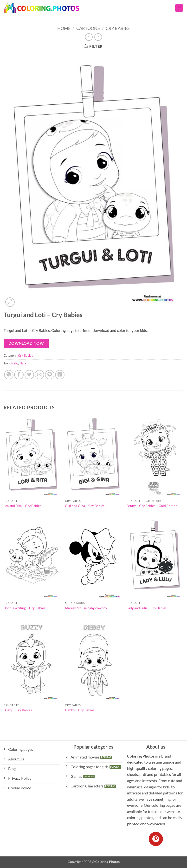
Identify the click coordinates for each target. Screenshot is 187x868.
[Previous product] (98, 37)
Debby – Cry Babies (80, 710)
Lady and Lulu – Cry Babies (147, 608)
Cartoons (88, 28)
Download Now (26, 343)
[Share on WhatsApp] (9, 375)
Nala (23, 363)
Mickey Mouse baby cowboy (86, 608)
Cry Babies (118, 28)
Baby (15, 363)
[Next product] (89, 37)
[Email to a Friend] (39, 375)
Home (64, 28)
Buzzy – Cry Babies (18, 710)
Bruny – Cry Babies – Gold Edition (152, 506)
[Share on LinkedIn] (60, 375)
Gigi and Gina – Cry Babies (85, 506)
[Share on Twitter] (29, 375)
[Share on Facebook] (19, 375)
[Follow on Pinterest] (156, 839)
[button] (179, 8)
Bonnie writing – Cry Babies (24, 608)
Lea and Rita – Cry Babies (22, 506)
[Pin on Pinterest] (50, 375)
